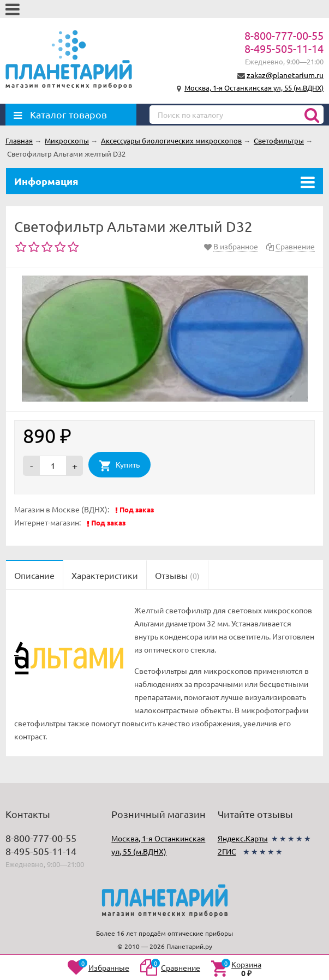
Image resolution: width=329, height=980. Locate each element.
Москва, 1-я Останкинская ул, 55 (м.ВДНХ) (254, 88)
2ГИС (227, 851)
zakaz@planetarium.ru (285, 75)
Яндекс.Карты (243, 838)
